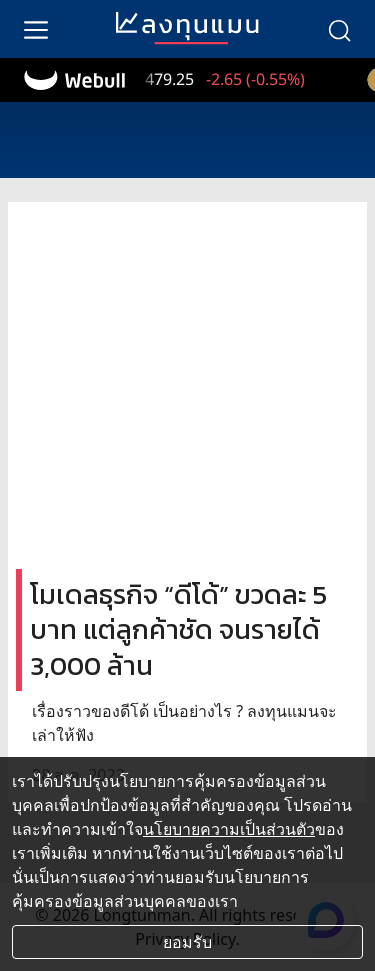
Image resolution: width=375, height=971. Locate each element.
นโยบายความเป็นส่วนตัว (229, 829)
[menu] (36, 29)
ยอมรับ (187, 942)
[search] (339, 29)
